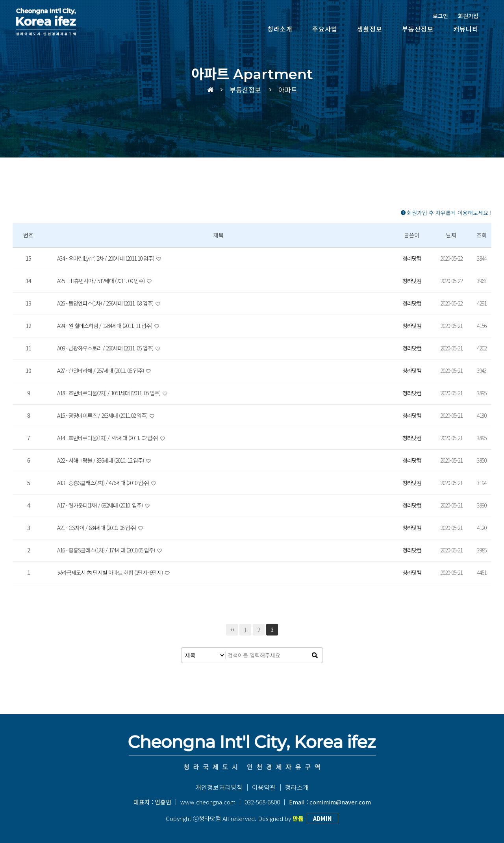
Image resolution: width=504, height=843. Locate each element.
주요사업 (325, 29)
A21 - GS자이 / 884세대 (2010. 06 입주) (97, 528)
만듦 (298, 818)
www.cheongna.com (208, 802)
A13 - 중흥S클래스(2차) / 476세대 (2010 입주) (104, 483)
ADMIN (322, 818)
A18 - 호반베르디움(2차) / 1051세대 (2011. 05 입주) (109, 393)
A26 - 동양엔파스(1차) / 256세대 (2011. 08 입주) (106, 303)
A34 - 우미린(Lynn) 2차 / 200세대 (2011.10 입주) (106, 258)
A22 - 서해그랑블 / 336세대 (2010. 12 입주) (101, 460)
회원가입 (468, 16)
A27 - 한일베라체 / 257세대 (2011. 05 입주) (101, 371)
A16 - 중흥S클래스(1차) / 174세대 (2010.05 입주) (107, 550)
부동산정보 (418, 29)
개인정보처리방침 (219, 787)
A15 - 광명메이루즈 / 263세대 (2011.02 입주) (103, 415)
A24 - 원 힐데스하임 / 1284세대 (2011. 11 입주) (105, 326)
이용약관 (264, 787)
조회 (482, 235)
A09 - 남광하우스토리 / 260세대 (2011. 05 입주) (106, 348)
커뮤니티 (466, 29)
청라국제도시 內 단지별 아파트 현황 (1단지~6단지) (110, 572)
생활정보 (370, 29)
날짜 (451, 235)
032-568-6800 (262, 802)
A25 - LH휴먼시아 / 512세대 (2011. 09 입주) (101, 281)
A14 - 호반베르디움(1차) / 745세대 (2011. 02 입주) (108, 438)
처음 (232, 630)
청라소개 (280, 29)
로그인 (440, 16)
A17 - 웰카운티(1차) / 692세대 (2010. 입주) (100, 505)
